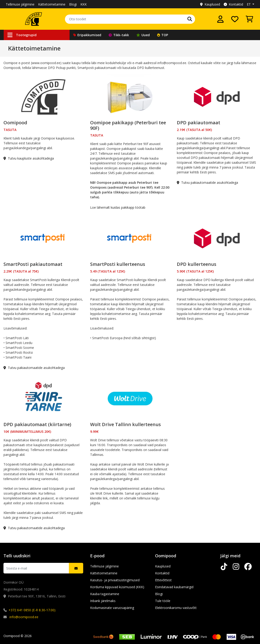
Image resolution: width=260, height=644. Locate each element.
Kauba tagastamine (105, 594)
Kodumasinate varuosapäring (112, 608)
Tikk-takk (119, 35)
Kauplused (210, 4)
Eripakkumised (87, 35)
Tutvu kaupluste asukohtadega (29, 158)
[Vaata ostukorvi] (249, 19)
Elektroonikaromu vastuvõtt (176, 608)
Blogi (73, 4)
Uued (143, 35)
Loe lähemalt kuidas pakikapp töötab (118, 207)
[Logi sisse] (220, 19)
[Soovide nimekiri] (235, 19)
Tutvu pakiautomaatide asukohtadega (207, 183)
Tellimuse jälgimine (20, 4)
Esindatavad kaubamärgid (174, 587)
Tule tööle (163, 601)
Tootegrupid (22, 35)
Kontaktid (233, 4)
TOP (163, 35)
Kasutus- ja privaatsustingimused (115, 580)
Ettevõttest (163, 580)
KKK (84, 4)
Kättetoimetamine (52, 4)
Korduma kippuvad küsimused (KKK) (117, 587)
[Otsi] (190, 19)
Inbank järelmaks (103, 601)
